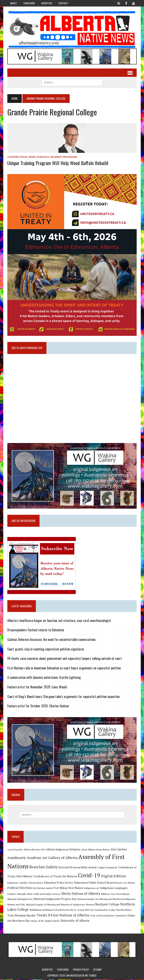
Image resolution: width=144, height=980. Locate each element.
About (14, 3)
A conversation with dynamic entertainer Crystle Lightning (44, 678)
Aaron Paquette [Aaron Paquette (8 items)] (15, 850)
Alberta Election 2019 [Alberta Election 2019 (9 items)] (34, 850)
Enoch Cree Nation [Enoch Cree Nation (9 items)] (125, 883)
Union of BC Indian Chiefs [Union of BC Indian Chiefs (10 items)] (45, 921)
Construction (17, 157)
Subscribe (29, 3)
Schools (43, 157)
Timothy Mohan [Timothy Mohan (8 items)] (123, 911)
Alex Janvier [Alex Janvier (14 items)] (118, 850)
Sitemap (97, 970)
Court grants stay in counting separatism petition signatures (46, 649)
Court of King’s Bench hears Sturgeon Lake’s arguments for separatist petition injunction (63, 697)
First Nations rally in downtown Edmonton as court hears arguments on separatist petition (64, 668)
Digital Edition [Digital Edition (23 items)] (113, 876)
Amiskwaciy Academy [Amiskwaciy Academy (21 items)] (24, 858)
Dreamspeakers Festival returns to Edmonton (35, 630)
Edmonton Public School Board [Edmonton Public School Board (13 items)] (94, 883)
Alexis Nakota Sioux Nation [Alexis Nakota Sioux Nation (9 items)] (95, 850)
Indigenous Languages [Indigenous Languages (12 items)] (114, 888)
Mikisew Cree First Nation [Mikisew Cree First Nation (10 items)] (115, 894)
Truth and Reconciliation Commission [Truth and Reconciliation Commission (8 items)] (108, 916)
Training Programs (63, 157)
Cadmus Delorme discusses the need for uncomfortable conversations (51, 640)
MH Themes (91, 976)
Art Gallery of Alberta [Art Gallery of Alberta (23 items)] (60, 858)
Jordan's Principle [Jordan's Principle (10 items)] (17, 894)
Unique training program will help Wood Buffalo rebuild (58, 163)
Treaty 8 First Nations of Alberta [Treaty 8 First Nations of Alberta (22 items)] (63, 916)
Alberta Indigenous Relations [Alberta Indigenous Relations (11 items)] (63, 850)
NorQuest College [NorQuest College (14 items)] (107, 905)
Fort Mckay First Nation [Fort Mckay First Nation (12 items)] (68, 888)
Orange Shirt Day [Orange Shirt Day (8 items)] (85, 911)
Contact (63, 3)
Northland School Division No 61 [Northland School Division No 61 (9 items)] (59, 910)
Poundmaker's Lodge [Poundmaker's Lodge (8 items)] (105, 911)
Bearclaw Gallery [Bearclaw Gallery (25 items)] (43, 868)
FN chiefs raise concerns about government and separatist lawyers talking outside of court (64, 659)
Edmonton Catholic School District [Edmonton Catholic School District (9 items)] (25, 883)
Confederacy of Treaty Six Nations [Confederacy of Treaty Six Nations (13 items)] (55, 877)
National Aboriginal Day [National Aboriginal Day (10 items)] (20, 899)
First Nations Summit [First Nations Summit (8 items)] (43, 889)
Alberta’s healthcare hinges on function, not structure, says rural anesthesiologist (59, 621)
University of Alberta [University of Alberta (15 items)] (75, 921)
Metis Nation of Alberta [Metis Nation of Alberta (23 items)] (81, 894)
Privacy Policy (81, 970)
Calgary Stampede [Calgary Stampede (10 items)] (107, 868)
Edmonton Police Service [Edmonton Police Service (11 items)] (58, 883)
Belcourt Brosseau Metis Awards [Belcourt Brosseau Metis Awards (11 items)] (77, 868)
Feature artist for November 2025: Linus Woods (37, 687)
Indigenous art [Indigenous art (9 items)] (91, 888)
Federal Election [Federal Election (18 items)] (19, 888)
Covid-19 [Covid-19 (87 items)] (89, 876)
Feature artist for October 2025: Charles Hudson (38, 706)
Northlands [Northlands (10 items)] (35, 910)
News (32, 157)
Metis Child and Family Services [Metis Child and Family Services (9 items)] (44, 894)
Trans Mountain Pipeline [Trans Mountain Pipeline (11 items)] (21, 916)
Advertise (47, 3)
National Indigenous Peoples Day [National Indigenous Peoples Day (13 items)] (55, 899)
